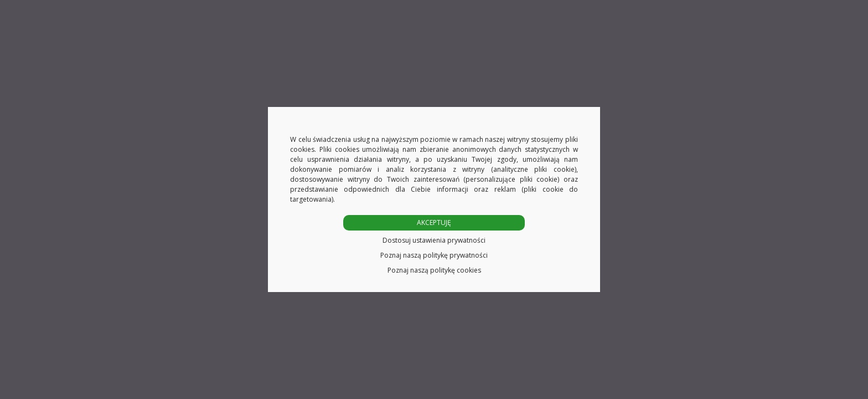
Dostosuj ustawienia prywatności (434, 240)
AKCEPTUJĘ (434, 222)
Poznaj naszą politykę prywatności (434, 255)
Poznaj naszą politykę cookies (434, 270)
